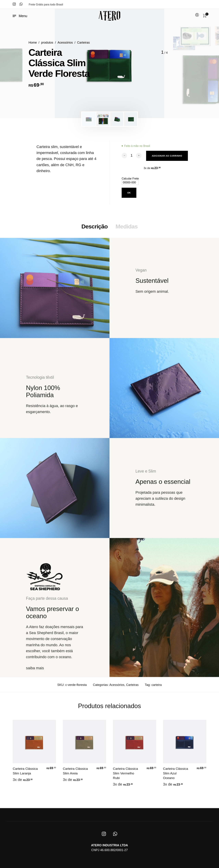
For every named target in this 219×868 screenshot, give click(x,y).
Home (33, 42)
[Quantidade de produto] (132, 155)
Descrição (95, 229)
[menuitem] (197, 15)
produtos (47, 42)
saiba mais (35, 670)
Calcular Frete (130, 179)
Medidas (127, 229)
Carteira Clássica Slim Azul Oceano (176, 776)
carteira (157, 687)
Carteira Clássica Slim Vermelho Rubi (125, 776)
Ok (129, 193)
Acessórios (65, 42)
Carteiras (83, 42)
